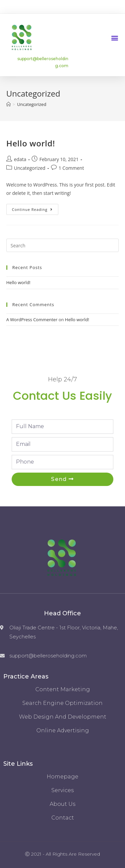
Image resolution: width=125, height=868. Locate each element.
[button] (114, 38)
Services (62, 790)
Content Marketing (63, 689)
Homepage (62, 777)
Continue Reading (32, 209)
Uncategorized (30, 168)
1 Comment (71, 168)
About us (62, 804)
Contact (63, 818)
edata (20, 159)
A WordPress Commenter (32, 320)
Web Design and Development (63, 717)
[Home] (8, 104)
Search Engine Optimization (62, 703)
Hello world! (31, 143)
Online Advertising (63, 730)
